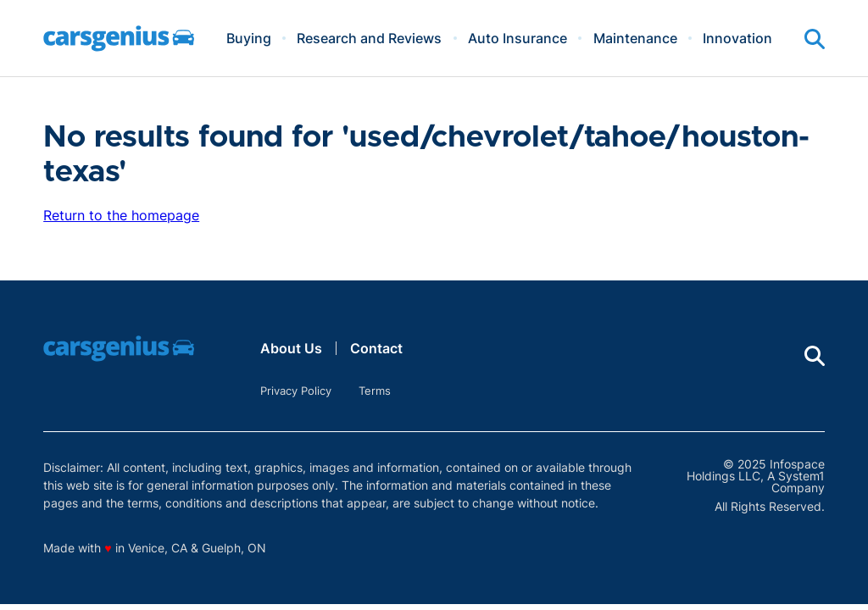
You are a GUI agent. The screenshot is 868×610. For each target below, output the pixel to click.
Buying (249, 38)
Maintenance (635, 38)
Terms (375, 391)
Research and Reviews (369, 38)
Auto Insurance (517, 38)
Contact (376, 348)
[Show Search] (815, 39)
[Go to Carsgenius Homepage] (119, 39)
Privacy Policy (296, 391)
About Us (291, 348)
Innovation (737, 38)
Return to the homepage (121, 215)
